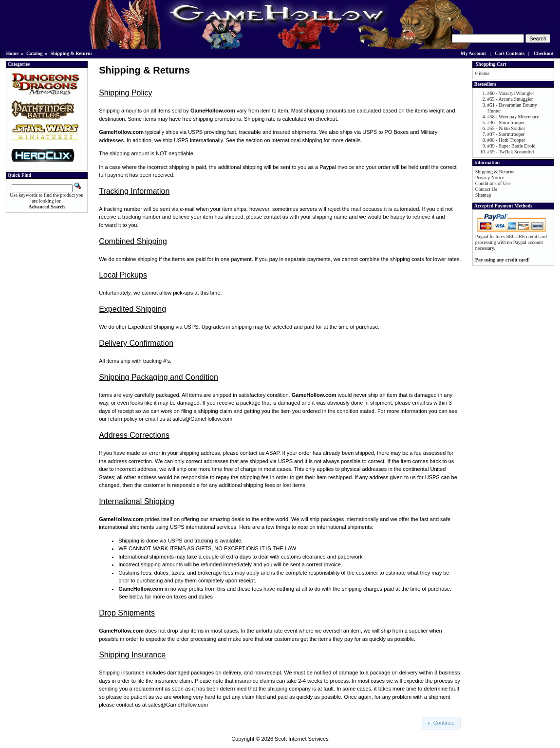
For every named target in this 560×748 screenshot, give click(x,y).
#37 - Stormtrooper (506, 134)
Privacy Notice (490, 178)
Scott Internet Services (302, 739)
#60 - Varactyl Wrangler (511, 93)
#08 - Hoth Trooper (506, 140)
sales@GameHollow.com (202, 419)
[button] (441, 723)
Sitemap (483, 195)
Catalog (34, 53)
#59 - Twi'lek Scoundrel (511, 152)
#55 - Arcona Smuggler (510, 99)
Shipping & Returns (71, 53)
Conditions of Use (493, 183)
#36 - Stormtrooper (506, 122)
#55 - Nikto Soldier (506, 128)
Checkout (544, 53)
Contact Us (486, 189)
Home (13, 53)
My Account (473, 53)
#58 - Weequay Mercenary (513, 117)
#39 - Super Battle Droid (512, 146)
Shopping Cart (491, 64)
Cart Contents (510, 53)
